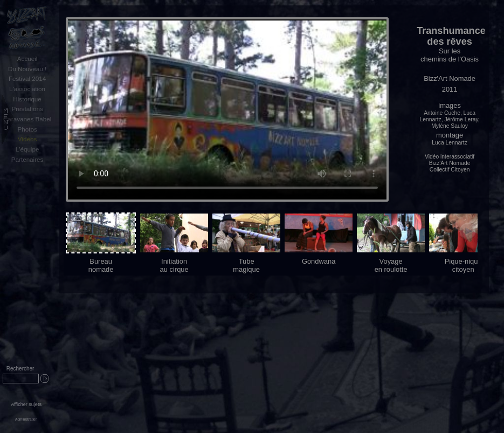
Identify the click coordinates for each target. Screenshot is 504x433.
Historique (27, 99)
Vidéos (27, 139)
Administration (26, 419)
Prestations (27, 109)
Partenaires (27, 159)
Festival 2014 (27, 78)
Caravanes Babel (27, 119)
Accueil (27, 59)
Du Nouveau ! (27, 69)
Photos (27, 129)
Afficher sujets (26, 404)
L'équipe (27, 149)
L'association (27, 89)
